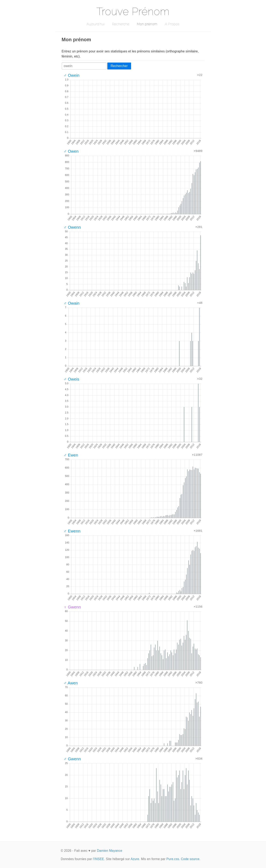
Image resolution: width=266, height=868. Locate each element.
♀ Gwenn (72, 607)
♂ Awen (71, 683)
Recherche (121, 24)
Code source (190, 859)
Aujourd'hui (96, 24)
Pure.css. (173, 859)
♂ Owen (71, 151)
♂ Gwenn (72, 759)
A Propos (172, 24)
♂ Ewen (71, 455)
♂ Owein (72, 75)
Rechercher (119, 66)
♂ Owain (72, 303)
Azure (135, 859)
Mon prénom (147, 24)
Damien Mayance (110, 851)
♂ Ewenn (72, 531)
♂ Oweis (72, 379)
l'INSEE (99, 859)
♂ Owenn (72, 227)
